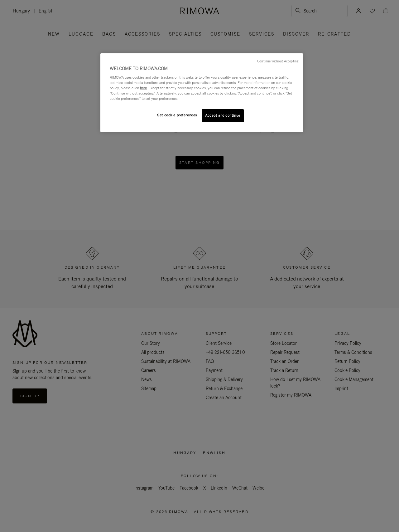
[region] (202, 93)
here (143, 88)
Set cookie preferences (177, 115)
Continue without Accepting (278, 61)
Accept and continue (223, 115)
